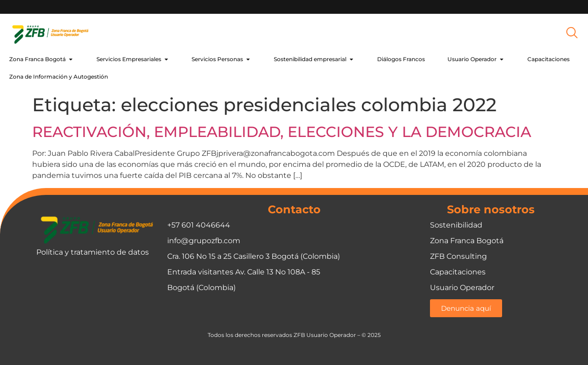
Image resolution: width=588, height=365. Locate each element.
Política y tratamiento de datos (93, 252)
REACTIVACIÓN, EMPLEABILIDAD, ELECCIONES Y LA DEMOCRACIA (282, 132)
